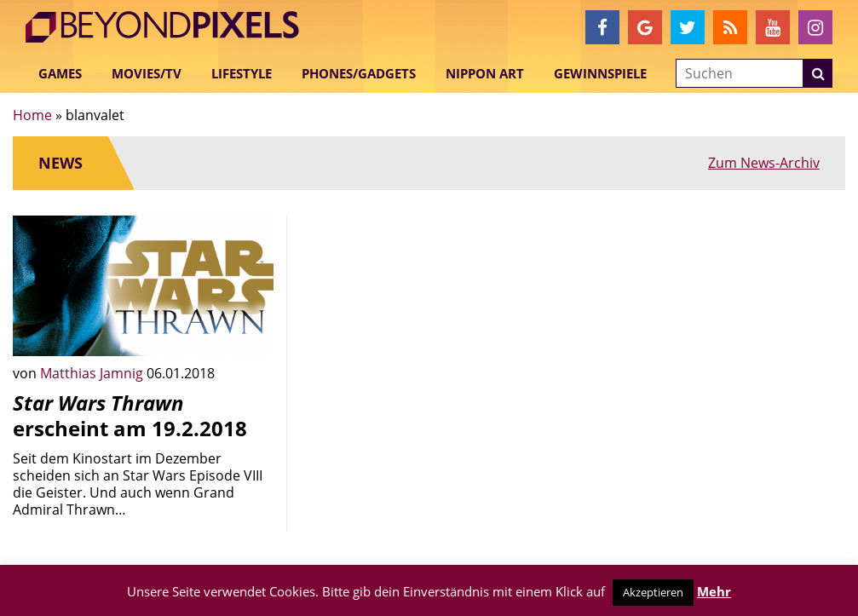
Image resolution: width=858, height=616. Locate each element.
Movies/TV (147, 73)
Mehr (714, 591)
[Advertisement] (429, 322)
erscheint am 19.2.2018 (130, 415)
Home (32, 115)
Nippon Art (485, 73)
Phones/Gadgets (359, 73)
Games (60, 73)
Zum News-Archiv (764, 163)
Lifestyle (242, 73)
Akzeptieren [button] (653, 592)
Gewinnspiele (600, 73)
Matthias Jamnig (93, 373)
